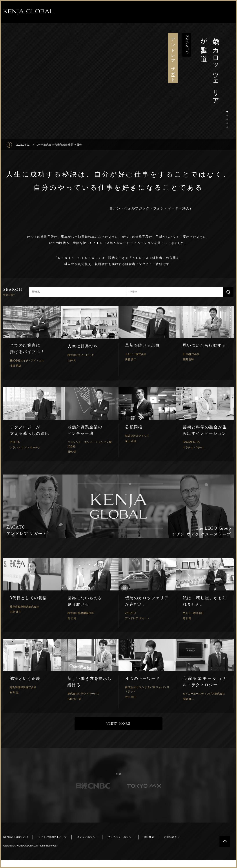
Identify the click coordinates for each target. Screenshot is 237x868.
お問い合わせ (172, 837)
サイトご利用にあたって (53, 837)
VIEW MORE (118, 724)
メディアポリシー (87, 837)
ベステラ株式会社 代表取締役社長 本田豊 (57, 145)
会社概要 (149, 837)
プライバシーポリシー (121, 837)
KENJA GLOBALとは (16, 837)
